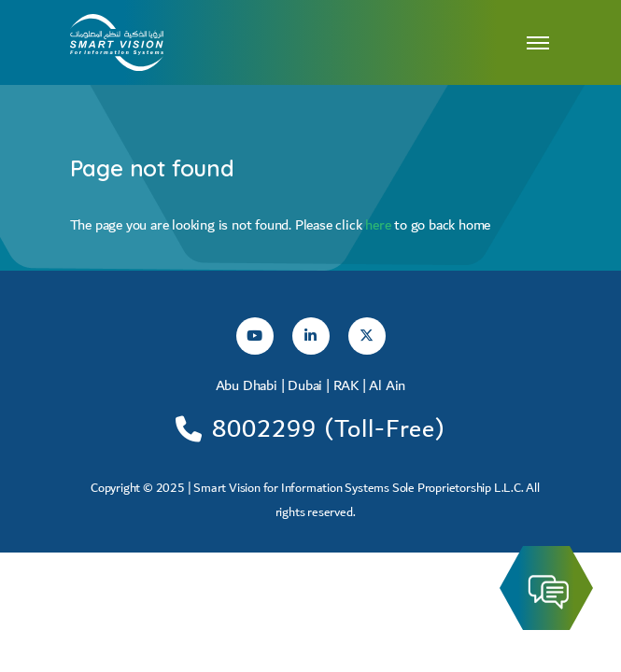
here (380, 225)
